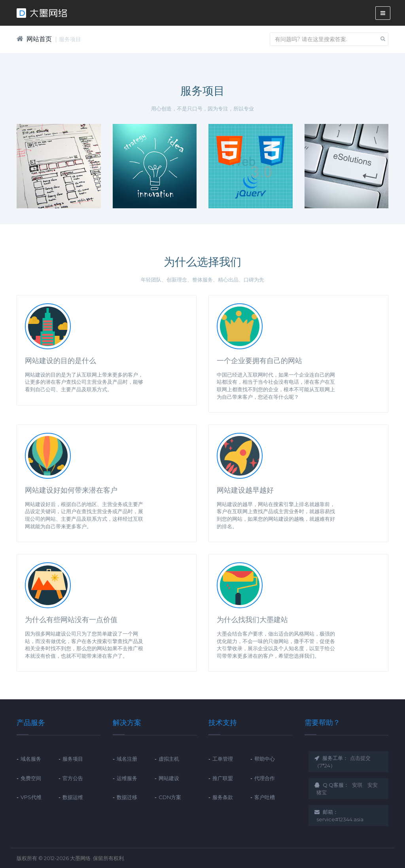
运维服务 (127, 778)
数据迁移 (127, 797)
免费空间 (31, 778)
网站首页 (39, 39)
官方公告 (73, 778)
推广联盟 (223, 778)
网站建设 (169, 778)
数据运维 (73, 797)
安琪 (357, 785)
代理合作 (265, 778)
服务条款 (223, 797)
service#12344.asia (340, 819)
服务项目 (70, 39)
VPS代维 (31, 797)
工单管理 (223, 759)
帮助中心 (265, 759)
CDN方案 (170, 797)
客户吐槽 (265, 797)
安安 (373, 785)
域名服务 (31, 759)
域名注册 (127, 759)
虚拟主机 (169, 759)
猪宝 (322, 792)
